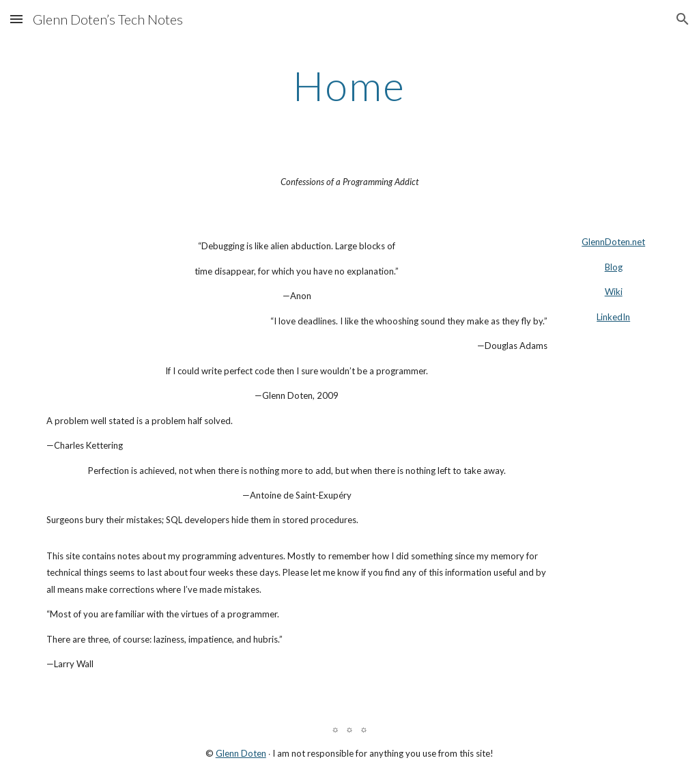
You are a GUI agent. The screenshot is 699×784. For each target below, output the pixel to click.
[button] (16, 19)
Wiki (614, 292)
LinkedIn (613, 317)
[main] (349, 85)
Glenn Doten (241, 753)
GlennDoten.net (613, 242)
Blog (614, 267)
